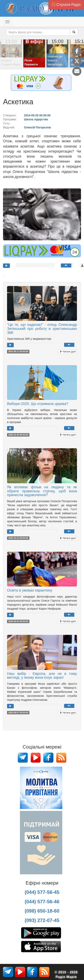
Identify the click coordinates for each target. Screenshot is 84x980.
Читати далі (68, 352)
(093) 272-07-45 (42, 920)
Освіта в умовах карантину (30, 590)
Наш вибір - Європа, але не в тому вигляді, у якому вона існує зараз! (42, 676)
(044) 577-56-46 (42, 902)
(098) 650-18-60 (42, 911)
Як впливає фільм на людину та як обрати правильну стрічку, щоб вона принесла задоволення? (42, 491)
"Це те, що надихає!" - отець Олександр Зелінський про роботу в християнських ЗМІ (42, 329)
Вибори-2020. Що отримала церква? (38, 404)
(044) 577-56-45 (42, 892)
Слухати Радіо (66, 5)
